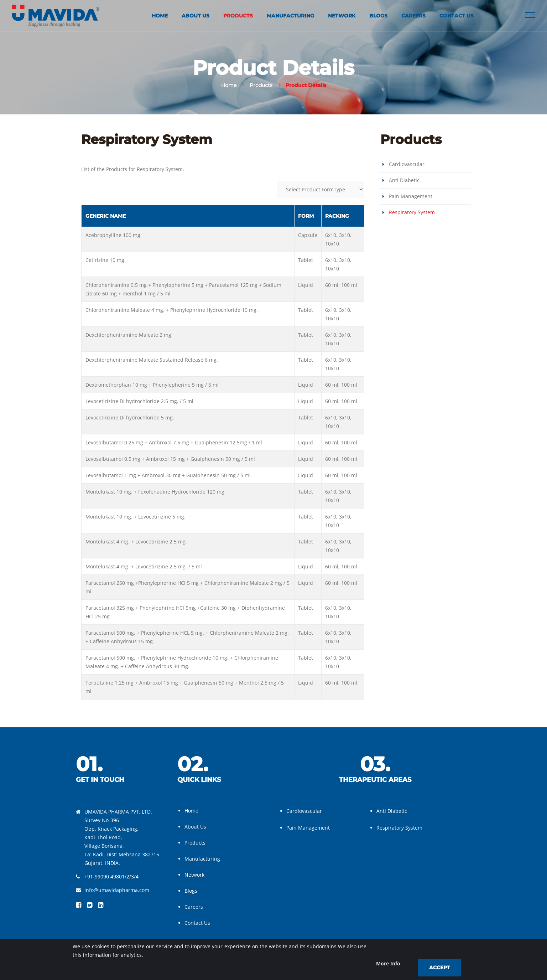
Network (342, 16)
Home (160, 16)
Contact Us (457, 16)
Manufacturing (290, 16)
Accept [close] (439, 968)
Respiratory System (412, 212)
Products (238, 16)
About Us (196, 16)
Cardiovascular (407, 164)
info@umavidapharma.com (117, 890)
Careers (413, 16)
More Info (388, 963)
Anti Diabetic (404, 180)
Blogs (378, 16)
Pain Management (411, 196)
